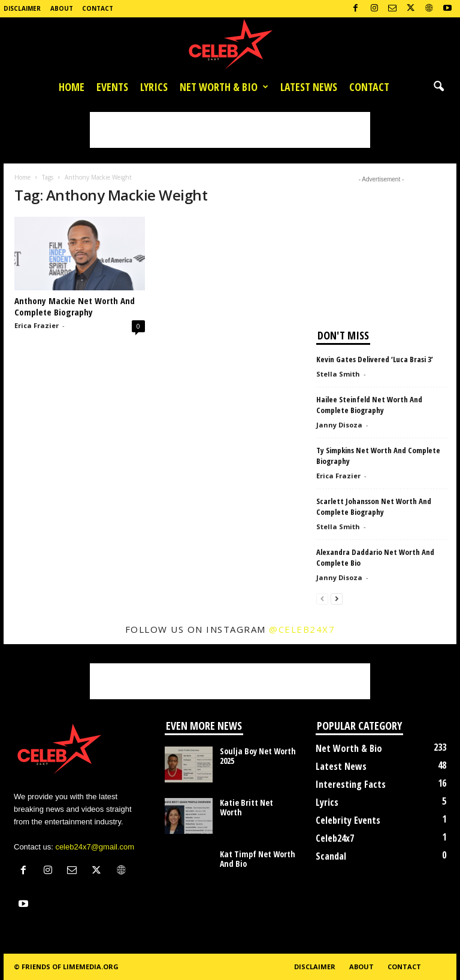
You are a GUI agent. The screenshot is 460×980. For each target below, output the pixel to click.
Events (112, 87)
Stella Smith (338, 374)
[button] (438, 87)
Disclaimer (22, 8)
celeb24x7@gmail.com (95, 847)
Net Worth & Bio (224, 87)
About (62, 8)
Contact (98, 8)
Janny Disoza (339, 425)
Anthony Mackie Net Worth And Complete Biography (75, 306)
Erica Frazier (37, 325)
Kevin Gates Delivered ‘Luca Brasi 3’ (375, 359)
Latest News (309, 87)
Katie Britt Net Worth (246, 807)
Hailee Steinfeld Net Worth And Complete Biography (369, 405)
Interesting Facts (351, 784)
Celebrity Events (348, 820)
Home (72, 87)
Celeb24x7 (335, 838)
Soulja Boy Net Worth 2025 (258, 756)
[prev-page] (322, 598)
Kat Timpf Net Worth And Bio (258, 859)
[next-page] (337, 598)
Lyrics (154, 87)
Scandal (331, 856)
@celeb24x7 (302, 629)
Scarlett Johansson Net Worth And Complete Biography (374, 506)
